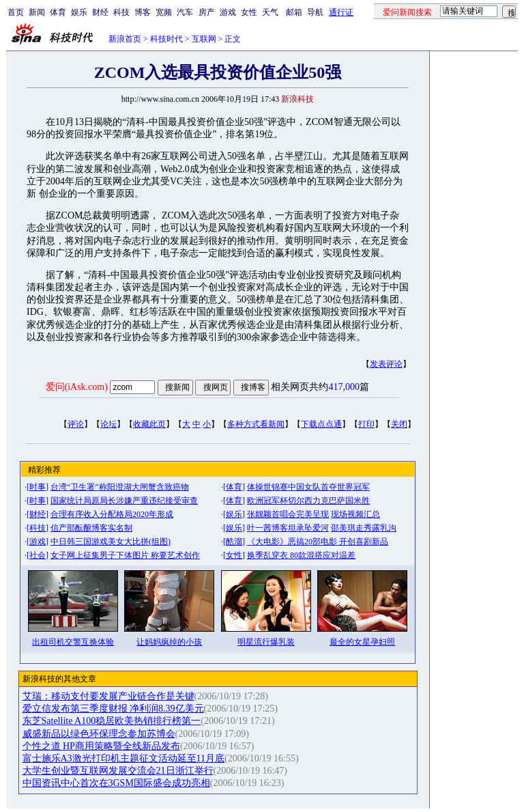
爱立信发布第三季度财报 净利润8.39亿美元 (113, 709)
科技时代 (166, 39)
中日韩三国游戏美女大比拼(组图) (111, 542)
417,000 (344, 387)
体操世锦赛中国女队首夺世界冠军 (308, 487)
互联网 (204, 39)
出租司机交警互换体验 (73, 642)
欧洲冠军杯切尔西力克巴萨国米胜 (308, 501)
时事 (38, 487)
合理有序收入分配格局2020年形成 (112, 514)
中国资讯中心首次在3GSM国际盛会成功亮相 (116, 783)
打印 (366, 424)
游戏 (228, 12)
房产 (207, 12)
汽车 (185, 12)
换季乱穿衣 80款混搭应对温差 (301, 555)
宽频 (164, 12)
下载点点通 (321, 424)
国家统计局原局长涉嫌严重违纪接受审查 (124, 501)
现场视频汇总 (355, 514)
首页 (16, 12)
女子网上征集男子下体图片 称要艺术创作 (125, 555)
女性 (249, 12)
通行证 (341, 12)
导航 (315, 12)
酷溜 (234, 542)
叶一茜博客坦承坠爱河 (288, 528)
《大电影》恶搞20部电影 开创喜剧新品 (318, 542)
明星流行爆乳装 (266, 642)
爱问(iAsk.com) (77, 387)
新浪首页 (125, 39)
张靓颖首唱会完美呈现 (288, 514)
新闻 (37, 12)
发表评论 (386, 364)
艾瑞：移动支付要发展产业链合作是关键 (108, 696)
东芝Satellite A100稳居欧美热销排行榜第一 (112, 721)
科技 (121, 12)
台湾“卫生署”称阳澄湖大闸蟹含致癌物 (120, 487)
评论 (76, 424)
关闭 (399, 424)
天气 (270, 12)
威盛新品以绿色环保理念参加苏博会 (99, 734)
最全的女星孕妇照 (362, 642)
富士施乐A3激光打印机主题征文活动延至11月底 (124, 758)
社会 (38, 555)
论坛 (108, 424)
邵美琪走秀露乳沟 (364, 528)
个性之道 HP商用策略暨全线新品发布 (101, 746)
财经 (100, 12)
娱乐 (79, 12)
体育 (58, 12)
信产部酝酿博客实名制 (91, 528)
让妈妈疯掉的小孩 (169, 642)
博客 (143, 12)
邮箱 (294, 12)
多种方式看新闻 (256, 424)
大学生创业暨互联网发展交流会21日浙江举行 (118, 771)
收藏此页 (149, 424)
